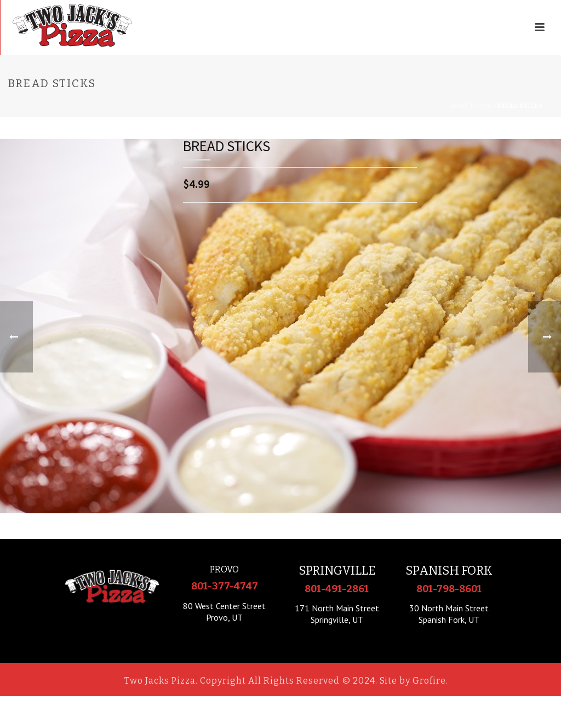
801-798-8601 (449, 589)
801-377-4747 (225, 586)
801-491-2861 (337, 589)
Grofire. (430, 681)
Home (459, 106)
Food (483, 106)
